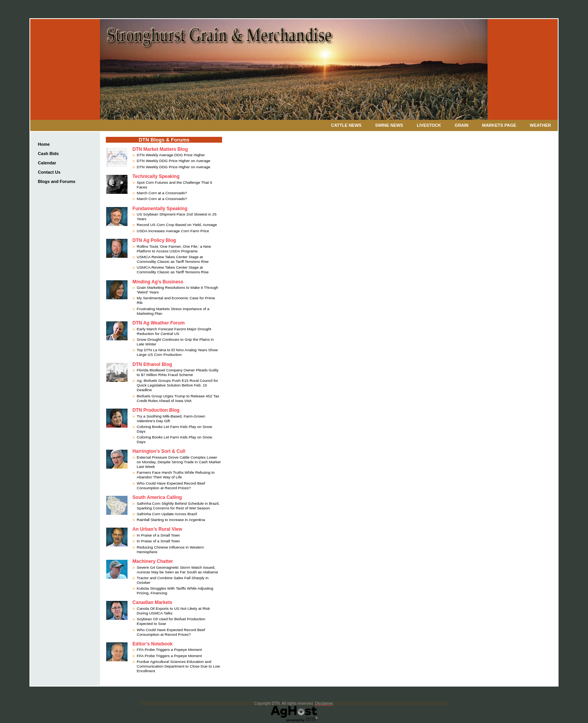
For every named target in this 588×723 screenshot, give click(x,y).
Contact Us (49, 172)
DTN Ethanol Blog (152, 364)
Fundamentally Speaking (160, 209)
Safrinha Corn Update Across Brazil (167, 514)
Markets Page (499, 125)
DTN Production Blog (156, 410)
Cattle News (346, 125)
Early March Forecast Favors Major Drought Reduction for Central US (174, 331)
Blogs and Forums (57, 181)
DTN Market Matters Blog (160, 149)
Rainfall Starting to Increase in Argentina (171, 520)
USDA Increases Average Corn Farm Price (173, 231)
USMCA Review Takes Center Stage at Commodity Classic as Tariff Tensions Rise (173, 259)
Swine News (389, 125)
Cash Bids (48, 154)
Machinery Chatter (153, 561)
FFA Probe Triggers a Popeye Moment (169, 650)
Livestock (429, 125)
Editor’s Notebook (153, 644)
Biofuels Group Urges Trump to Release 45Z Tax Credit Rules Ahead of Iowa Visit (178, 398)
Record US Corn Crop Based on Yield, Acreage (177, 225)
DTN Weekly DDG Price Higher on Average (174, 161)
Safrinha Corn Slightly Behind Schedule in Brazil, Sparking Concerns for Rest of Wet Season (178, 506)
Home (44, 144)
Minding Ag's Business (158, 282)
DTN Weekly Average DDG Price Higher (171, 155)
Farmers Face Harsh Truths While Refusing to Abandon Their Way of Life (176, 475)
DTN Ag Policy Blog (154, 240)
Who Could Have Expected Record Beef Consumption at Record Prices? (171, 486)
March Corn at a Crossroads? (162, 193)
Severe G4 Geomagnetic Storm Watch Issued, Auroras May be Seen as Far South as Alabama (177, 570)
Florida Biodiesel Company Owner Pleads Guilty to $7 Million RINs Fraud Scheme (178, 372)
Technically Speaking (156, 176)
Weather (541, 125)
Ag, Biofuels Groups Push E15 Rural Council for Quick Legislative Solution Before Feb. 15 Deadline (178, 385)
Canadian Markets (153, 602)
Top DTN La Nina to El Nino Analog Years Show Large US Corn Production (177, 352)
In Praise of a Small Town (158, 535)
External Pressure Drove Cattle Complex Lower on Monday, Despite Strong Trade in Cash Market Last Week (179, 462)
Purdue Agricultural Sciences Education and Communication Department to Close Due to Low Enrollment (178, 666)
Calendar (47, 163)
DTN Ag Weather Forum (159, 323)
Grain (461, 125)
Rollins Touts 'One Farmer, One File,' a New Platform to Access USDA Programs (174, 249)
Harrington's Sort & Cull (159, 451)
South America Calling (157, 497)
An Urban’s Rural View (157, 529)
